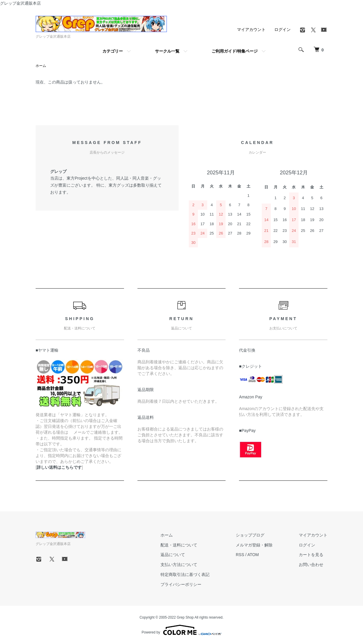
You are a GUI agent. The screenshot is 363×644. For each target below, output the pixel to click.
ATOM (253, 555)
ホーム (41, 66)
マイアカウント (251, 29)
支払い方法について (179, 565)
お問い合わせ (311, 565)
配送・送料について (179, 545)
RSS (240, 555)
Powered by (181, 630)
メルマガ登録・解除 (254, 545)
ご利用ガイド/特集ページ (235, 51)
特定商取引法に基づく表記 (185, 574)
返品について (173, 555)
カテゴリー (113, 51)
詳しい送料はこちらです (59, 467)
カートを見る (311, 555)
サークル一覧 (167, 51)
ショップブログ (250, 535)
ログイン (282, 29)
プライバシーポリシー (181, 584)
